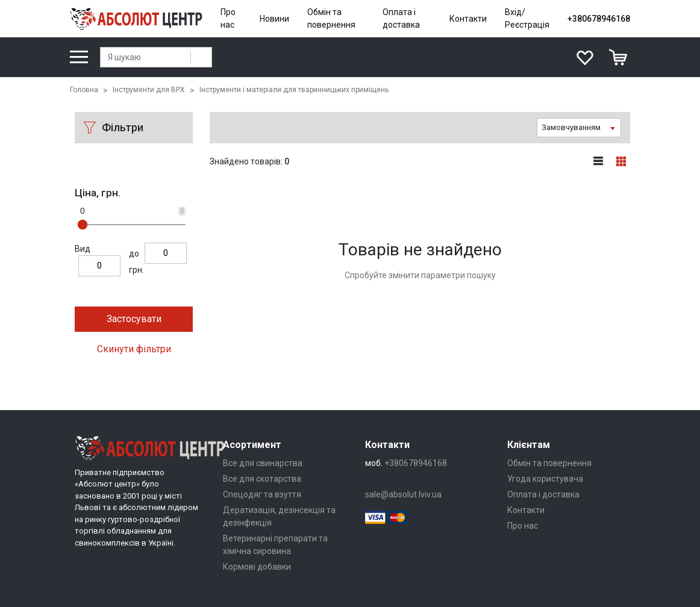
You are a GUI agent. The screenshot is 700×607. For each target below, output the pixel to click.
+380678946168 (599, 19)
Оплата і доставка (401, 18)
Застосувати (134, 319)
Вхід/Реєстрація (527, 18)
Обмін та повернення (331, 18)
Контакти (468, 19)
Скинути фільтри (134, 349)
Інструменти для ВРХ (149, 90)
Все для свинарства (263, 463)
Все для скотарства (262, 479)
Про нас (228, 18)
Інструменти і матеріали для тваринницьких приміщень (294, 90)
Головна (84, 90)
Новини (274, 19)
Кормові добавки (257, 567)
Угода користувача (545, 479)
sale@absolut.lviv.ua (403, 494)
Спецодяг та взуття (262, 494)
